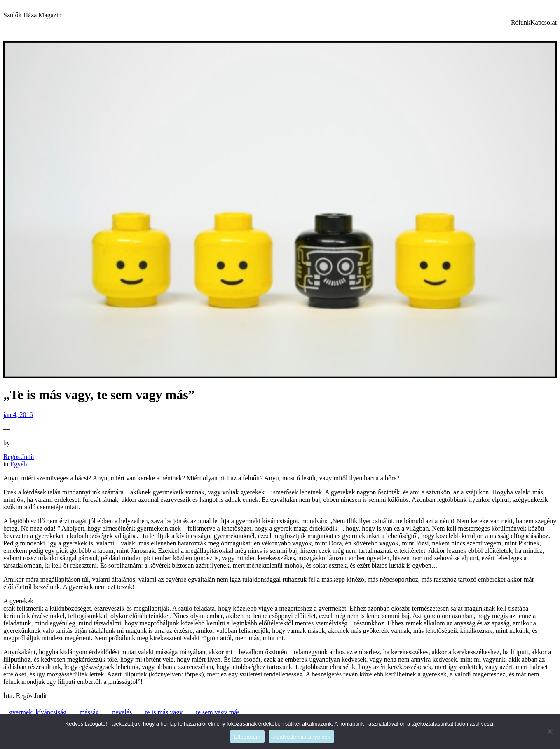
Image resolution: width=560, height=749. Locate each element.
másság (89, 712)
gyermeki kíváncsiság (38, 712)
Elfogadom (247, 737)
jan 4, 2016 (18, 415)
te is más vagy (164, 712)
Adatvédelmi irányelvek (301, 737)
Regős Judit (19, 457)
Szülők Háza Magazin (32, 15)
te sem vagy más (218, 712)
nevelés (122, 712)
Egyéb (18, 464)
